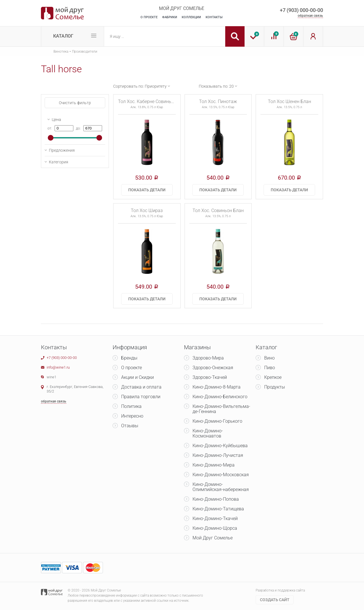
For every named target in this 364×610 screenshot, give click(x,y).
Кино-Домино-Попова (216, 499)
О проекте (132, 368)
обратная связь (310, 16)
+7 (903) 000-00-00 (301, 10)
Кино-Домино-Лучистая (218, 455)
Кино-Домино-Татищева (218, 509)
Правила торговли (141, 397)
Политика (131, 406)
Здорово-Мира (208, 358)
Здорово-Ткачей (210, 377)
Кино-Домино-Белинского (220, 397)
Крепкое (273, 377)
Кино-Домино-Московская (221, 475)
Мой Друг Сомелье (213, 538)
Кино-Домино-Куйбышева (220, 446)
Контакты (214, 17)
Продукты (275, 387)
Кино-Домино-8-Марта (217, 387)
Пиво (270, 368)
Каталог (63, 36)
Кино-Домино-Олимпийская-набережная (221, 487)
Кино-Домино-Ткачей (215, 518)
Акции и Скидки (137, 377)
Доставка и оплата (141, 387)
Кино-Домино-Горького (217, 421)
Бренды (129, 358)
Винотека (61, 52)
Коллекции (191, 17)
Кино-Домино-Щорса (215, 528)
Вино (269, 358)
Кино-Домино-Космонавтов (208, 433)
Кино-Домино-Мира (214, 465)
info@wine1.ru (58, 367)
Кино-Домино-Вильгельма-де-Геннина (221, 409)
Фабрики (170, 17)
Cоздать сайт (275, 600)
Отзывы (130, 426)
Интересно (132, 416)
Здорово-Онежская (213, 368)
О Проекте (149, 17)
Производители (85, 52)
